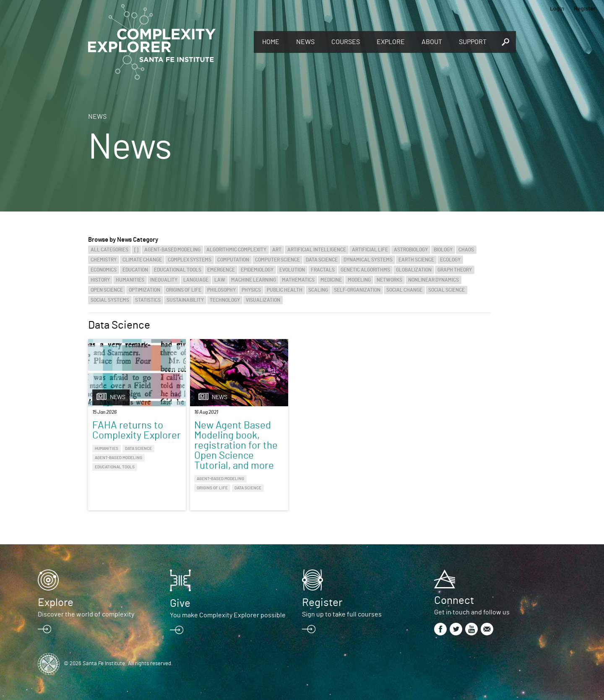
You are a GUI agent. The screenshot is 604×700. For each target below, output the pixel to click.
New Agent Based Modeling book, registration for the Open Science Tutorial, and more (236, 446)
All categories (109, 250)
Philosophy (221, 290)
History (100, 280)
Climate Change (142, 260)
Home (271, 42)
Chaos (466, 250)
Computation (233, 260)
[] (136, 250)
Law (220, 280)
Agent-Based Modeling (172, 250)
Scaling (318, 290)
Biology (443, 250)
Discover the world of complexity (86, 614)
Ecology (450, 260)
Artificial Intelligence (317, 250)
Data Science (322, 260)
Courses (346, 42)
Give (180, 603)
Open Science (107, 290)
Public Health (285, 290)
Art (277, 250)
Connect (454, 601)
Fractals (323, 270)
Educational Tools (178, 270)
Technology (225, 300)
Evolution (292, 270)
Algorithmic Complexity (236, 250)
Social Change (404, 290)
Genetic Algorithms (365, 270)
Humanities (130, 280)
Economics (104, 270)
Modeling (359, 280)
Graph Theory (455, 270)
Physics (251, 290)
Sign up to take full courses (342, 614)
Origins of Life (184, 290)
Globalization (414, 270)
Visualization (263, 300)
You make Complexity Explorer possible (228, 615)
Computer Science (277, 260)
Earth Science (416, 260)
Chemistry (104, 260)
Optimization (144, 290)
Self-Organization (357, 290)
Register (585, 8)
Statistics (148, 300)
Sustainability (185, 300)
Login (557, 8)
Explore (391, 42)
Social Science (446, 290)
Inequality (164, 280)
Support (473, 42)
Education (135, 270)
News (305, 42)
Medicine (331, 280)
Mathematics (298, 280)
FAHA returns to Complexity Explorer (137, 431)
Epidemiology (257, 270)
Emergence (221, 270)
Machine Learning (254, 280)
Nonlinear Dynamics (433, 280)
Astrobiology (411, 250)
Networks (389, 280)
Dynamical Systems (368, 260)
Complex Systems (190, 260)
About (432, 42)
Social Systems (110, 300)
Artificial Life (370, 250)
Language (196, 280)
